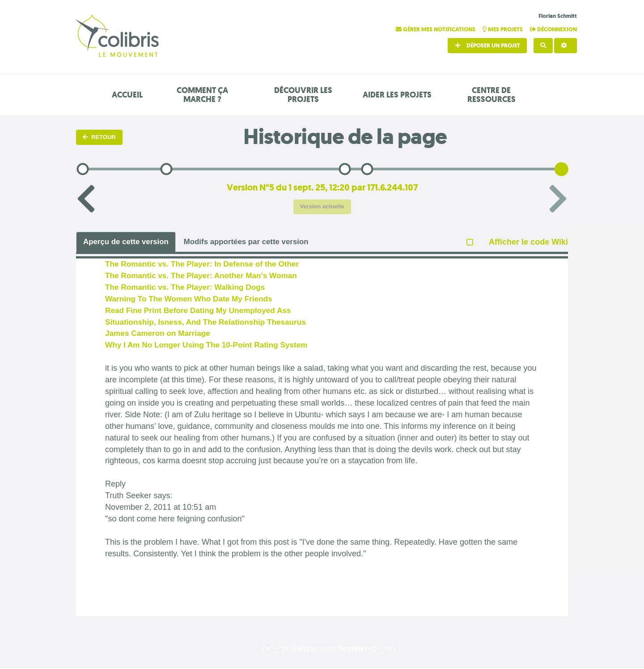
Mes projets (503, 29)
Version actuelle (322, 206)
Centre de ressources (491, 95)
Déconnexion (553, 29)
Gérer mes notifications (436, 29)
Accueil (127, 95)
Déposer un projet (487, 45)
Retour (99, 137)
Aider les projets (397, 95)
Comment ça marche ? (202, 95)
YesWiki (352, 649)
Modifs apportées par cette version (256, 242)
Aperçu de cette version (129, 242)
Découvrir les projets (303, 95)
